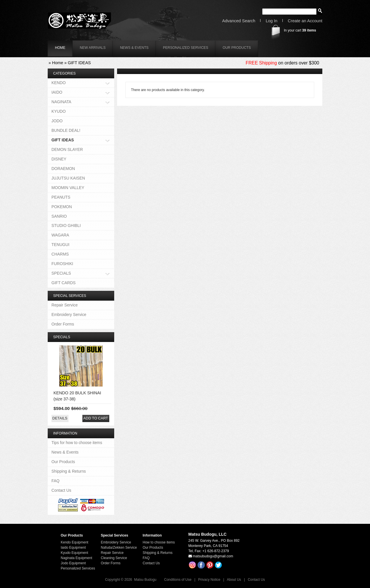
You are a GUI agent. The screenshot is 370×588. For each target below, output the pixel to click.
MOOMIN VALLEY (68, 188)
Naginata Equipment (76, 558)
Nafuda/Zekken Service (119, 548)
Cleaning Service (114, 558)
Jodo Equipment (73, 563)
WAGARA (60, 235)
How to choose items (159, 542)
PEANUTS (61, 197)
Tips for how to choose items (77, 443)
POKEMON (62, 207)
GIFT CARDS (63, 283)
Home (58, 63)
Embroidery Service (69, 315)
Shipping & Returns (69, 471)
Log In (271, 21)
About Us (234, 580)
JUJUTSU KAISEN (68, 178)
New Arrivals (93, 48)
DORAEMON (63, 169)
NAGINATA (61, 102)
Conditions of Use (178, 580)
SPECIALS (61, 274)
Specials (62, 337)
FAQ (55, 481)
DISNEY (59, 159)
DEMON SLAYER (67, 149)
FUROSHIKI (62, 264)
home (60, 48)
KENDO (59, 83)
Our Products (237, 48)
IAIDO (57, 93)
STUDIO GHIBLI (66, 225)
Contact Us (61, 490)
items (309, 30)
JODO (57, 121)
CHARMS (60, 254)
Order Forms (63, 324)
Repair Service (65, 305)
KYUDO (59, 111)
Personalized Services (186, 48)
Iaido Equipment (73, 548)
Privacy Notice (209, 580)
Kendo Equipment (74, 542)
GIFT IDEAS (79, 63)
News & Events (134, 48)
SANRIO (59, 216)
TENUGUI (60, 245)
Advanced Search (239, 21)
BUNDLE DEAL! (66, 130)
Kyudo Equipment (74, 553)
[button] (60, 418)
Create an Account (305, 21)
